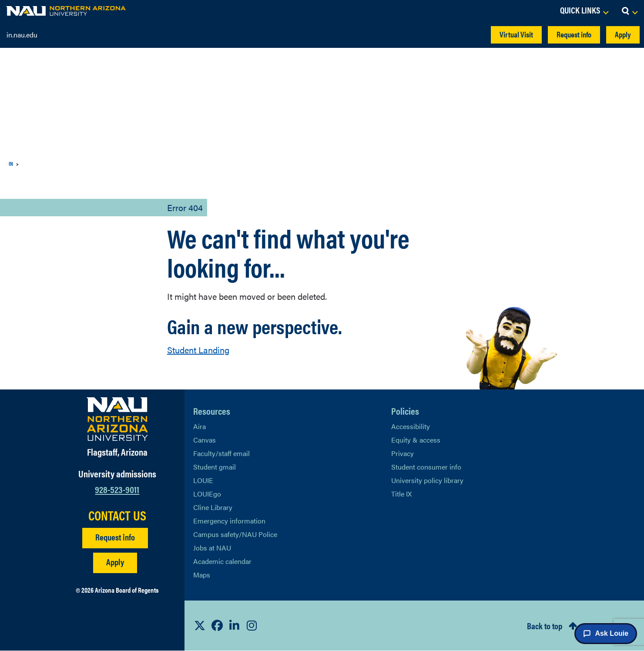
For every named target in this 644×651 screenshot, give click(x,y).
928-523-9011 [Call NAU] (117, 489)
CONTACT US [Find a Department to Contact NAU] (117, 515)
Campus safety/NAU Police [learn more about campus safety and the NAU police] (235, 534)
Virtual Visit (501, 34)
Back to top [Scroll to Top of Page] (538, 626)
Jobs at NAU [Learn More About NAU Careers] (213, 548)
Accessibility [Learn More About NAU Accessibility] (410, 426)
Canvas (205, 440)
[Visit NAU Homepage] (117, 419)
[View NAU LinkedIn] (235, 626)
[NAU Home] (66, 11)
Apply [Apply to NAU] (115, 562)
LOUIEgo (208, 494)
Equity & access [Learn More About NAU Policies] (416, 440)
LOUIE (204, 480)
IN (12, 163)
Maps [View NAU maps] (202, 575)
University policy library (427, 480)
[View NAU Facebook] (217, 626)
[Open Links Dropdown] (576, 11)
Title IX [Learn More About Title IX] (402, 494)
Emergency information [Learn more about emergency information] (229, 521)
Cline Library (213, 507)
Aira (199, 426)
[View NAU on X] (200, 626)
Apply (621, 34)
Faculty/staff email (221, 453)
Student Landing (199, 350)
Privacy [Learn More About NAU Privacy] (402, 453)
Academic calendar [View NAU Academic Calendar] (223, 561)
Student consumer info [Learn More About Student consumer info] (426, 467)
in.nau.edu (23, 35)
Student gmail (215, 467)
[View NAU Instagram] (252, 626)
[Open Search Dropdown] (629, 11)
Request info (566, 34)
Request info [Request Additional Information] (115, 537)
